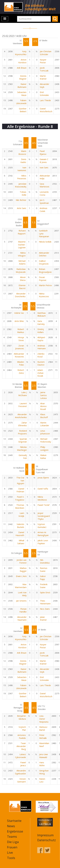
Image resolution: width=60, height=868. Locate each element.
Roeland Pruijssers (22, 432)
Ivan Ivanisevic (22, 169)
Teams (12, 836)
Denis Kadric (23, 161)
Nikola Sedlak (45, 242)
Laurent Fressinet (23, 405)
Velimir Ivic (19, 313)
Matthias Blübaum (42, 314)
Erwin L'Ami (21, 576)
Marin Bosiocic (22, 153)
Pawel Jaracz (23, 764)
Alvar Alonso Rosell (43, 406)
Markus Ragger (23, 570)
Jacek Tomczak (44, 69)
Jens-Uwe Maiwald (44, 756)
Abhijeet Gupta (41, 339)
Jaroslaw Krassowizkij (21, 185)
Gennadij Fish (23, 457)
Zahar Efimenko (23, 424)
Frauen (12, 847)
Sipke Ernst (45, 592)
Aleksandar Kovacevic (19, 355)
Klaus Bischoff (44, 416)
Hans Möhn (42, 764)
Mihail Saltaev (21, 542)
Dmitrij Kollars (41, 331)
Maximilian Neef (44, 745)
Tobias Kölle (23, 193)
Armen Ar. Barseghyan (43, 534)
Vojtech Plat (22, 728)
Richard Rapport (22, 232)
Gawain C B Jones (44, 161)
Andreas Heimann (42, 347)
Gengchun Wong (44, 772)
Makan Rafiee (43, 457)
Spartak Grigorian (23, 440)
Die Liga (13, 842)
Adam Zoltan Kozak (40, 373)
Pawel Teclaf (43, 505)
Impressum (45, 835)
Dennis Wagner (23, 77)
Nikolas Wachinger (22, 449)
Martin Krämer (43, 77)
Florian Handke (23, 610)
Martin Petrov (45, 285)
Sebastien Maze (22, 94)
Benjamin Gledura (21, 717)
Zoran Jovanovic (20, 347)
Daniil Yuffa (43, 489)
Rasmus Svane (44, 570)
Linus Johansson (45, 432)
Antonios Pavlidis (22, 737)
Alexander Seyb (44, 86)
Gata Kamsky (41, 323)
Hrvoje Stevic (21, 339)
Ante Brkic (19, 321)
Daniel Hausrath (20, 534)
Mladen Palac (21, 363)
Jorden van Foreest (22, 561)
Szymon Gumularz (42, 526)
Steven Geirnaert (22, 780)
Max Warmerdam (21, 586)
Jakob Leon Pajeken (43, 542)
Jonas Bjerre (43, 478)
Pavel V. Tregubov (20, 498)
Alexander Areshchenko (21, 416)
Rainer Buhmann (22, 86)
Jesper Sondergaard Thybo (44, 516)
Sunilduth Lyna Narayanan (44, 234)
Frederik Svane (44, 586)
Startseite (14, 821)
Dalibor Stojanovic (44, 262)
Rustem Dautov (41, 363)
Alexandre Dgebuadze (20, 772)
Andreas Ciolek (43, 210)
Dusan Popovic (43, 279)
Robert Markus (21, 331)
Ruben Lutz (42, 780)
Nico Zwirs (45, 609)
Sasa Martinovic (45, 185)
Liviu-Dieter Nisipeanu (44, 719)
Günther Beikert (23, 110)
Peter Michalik (43, 737)
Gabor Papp (43, 578)
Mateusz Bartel (43, 728)
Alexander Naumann (22, 618)
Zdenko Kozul (41, 355)
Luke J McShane (23, 394)
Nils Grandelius (45, 561)
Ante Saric (22, 208)
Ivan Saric (44, 168)
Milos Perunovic (22, 177)
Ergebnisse (15, 831)
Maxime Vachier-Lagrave (22, 245)
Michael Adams (22, 262)
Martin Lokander (45, 424)
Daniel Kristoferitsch (46, 110)
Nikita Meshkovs (42, 498)
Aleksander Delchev (44, 254)
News (11, 826)
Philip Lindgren (44, 449)
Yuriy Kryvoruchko (21, 53)
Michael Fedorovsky (46, 440)
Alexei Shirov (23, 279)
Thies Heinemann (45, 602)
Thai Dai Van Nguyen (20, 480)
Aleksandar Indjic (45, 177)
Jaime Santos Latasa (43, 395)
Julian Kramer (43, 618)
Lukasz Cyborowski (20, 756)
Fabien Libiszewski (21, 102)
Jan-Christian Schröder (46, 53)
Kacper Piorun (43, 61)
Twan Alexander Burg (21, 746)
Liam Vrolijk (21, 515)
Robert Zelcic (21, 372)
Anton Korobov (22, 61)
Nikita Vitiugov (22, 254)
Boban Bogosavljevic (45, 271)
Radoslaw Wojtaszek (21, 271)
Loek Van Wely (22, 594)
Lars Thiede (45, 100)
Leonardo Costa (44, 193)
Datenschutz (47, 840)
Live (10, 852)
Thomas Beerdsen (20, 506)
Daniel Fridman (20, 490)
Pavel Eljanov (43, 153)
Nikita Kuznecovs (44, 295)
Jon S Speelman (44, 202)
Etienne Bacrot (22, 287)
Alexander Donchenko (20, 295)
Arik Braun (22, 68)
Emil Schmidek (44, 94)
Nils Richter (21, 200)
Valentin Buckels (20, 526)
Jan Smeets (21, 601)
